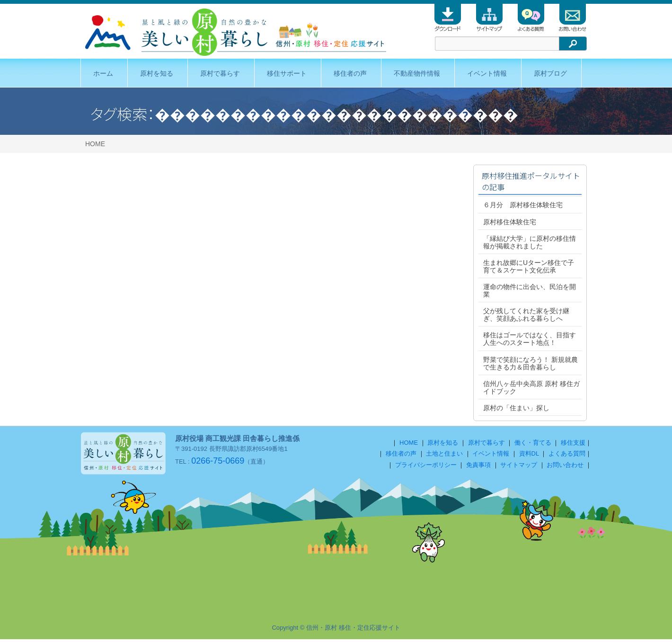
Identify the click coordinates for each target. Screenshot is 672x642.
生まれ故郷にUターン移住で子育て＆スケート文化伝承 (529, 266)
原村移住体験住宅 (510, 222)
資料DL (529, 456)
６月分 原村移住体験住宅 (523, 205)
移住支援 (573, 445)
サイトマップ (519, 468)
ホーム (103, 73)
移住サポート (287, 73)
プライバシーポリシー (426, 468)
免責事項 (478, 468)
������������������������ (336, 114)
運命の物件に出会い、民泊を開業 (530, 290)
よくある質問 (567, 456)
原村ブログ (550, 73)
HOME (95, 144)
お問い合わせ (565, 468)
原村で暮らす (220, 73)
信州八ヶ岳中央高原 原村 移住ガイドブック (531, 387)
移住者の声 (350, 73)
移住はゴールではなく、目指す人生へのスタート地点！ (530, 339)
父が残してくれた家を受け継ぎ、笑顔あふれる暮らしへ (526, 315)
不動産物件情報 (417, 73)
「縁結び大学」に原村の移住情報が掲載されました (530, 242)
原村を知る (157, 73)
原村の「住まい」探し (516, 408)
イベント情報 (487, 73)
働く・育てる (533, 445)
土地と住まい (444, 456)
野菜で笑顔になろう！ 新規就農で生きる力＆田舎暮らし (531, 363)
